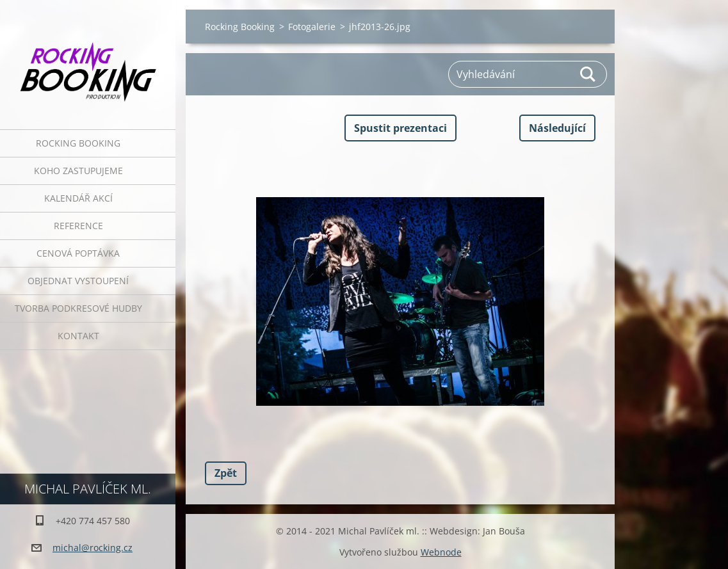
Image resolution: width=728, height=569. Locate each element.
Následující (557, 128)
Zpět (226, 473)
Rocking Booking (78, 143)
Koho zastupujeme (78, 171)
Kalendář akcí (78, 198)
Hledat (588, 74)
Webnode (441, 552)
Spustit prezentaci (400, 128)
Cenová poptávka (78, 253)
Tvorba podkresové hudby (78, 308)
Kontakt (78, 336)
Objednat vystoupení (78, 281)
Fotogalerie (312, 27)
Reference (78, 226)
